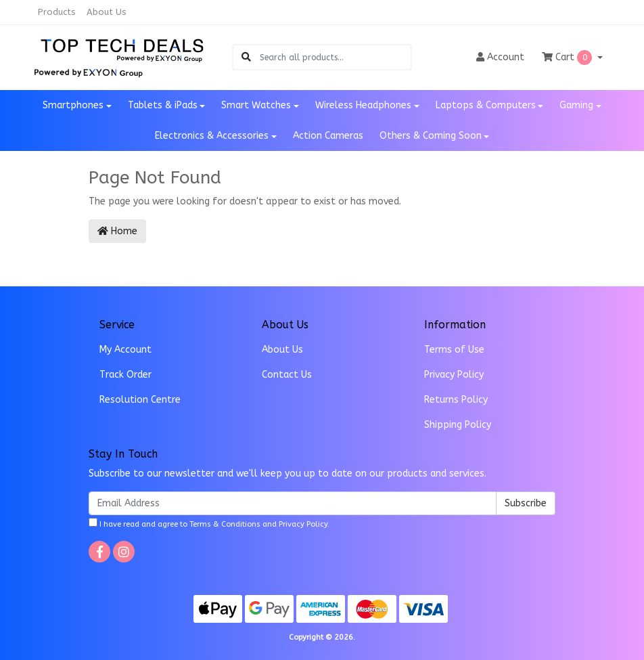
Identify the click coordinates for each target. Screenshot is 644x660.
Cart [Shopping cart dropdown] (568, 58)
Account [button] (500, 57)
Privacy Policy (454, 375)
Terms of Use (454, 350)
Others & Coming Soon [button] (431, 136)
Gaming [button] (576, 105)
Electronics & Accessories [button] (212, 136)
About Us (107, 12)
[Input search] (335, 57)
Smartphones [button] (73, 105)
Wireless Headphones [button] (363, 105)
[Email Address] (293, 503)
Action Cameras (328, 136)
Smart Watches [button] (256, 105)
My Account (125, 350)
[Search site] (246, 57)
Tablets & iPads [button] (163, 105)
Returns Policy (456, 400)
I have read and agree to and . (209, 523)
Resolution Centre (140, 400)
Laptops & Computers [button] (486, 105)
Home (117, 231)
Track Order (125, 375)
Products (57, 12)
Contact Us (287, 375)
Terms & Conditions (225, 524)
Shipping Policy (458, 425)
